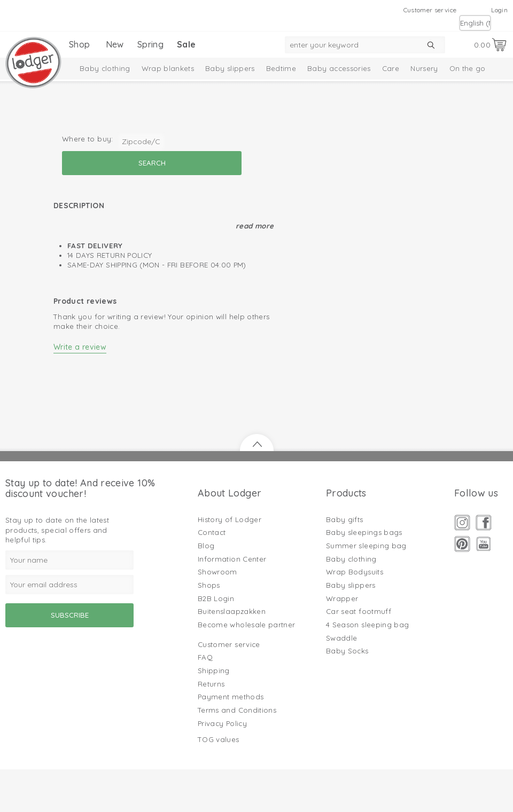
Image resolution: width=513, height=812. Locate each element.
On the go (468, 68)
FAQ (205, 657)
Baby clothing (105, 68)
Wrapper (342, 598)
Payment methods (231, 697)
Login (499, 10)
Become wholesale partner (246, 625)
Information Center (232, 559)
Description (79, 206)
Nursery (424, 68)
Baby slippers (230, 68)
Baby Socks (347, 651)
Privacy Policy (222, 723)
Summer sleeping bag (366, 546)
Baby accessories (339, 68)
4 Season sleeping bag (367, 625)
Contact (212, 532)
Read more (255, 226)
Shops (209, 585)
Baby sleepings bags (364, 532)
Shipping (214, 671)
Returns (211, 684)
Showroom (217, 572)
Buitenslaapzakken (232, 611)
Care (391, 68)
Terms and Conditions (237, 710)
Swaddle (341, 638)
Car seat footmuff (359, 611)
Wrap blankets (168, 68)
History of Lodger (230, 519)
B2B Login (216, 598)
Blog (206, 546)
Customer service (430, 10)
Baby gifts (345, 519)
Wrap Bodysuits (355, 572)
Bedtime (281, 68)
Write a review (80, 347)
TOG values (219, 739)
